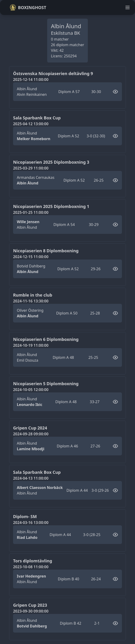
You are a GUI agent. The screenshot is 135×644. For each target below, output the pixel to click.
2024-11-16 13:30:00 (31, 301)
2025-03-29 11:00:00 (31, 168)
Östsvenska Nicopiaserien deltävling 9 (53, 73)
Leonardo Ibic (30, 405)
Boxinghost (28, 7)
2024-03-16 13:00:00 (31, 523)
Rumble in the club (33, 295)
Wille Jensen (28, 222)
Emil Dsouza (28, 360)
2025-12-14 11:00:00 (31, 80)
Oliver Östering (30, 310)
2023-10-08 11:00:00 (31, 567)
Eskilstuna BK (66, 33)
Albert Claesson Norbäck (40, 488)
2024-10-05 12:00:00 (31, 390)
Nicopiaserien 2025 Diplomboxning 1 (51, 206)
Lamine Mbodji (31, 449)
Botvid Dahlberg (31, 266)
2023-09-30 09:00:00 (31, 611)
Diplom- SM (25, 516)
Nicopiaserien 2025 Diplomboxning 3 (51, 162)
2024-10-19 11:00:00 (31, 345)
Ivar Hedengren (31, 576)
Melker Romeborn (34, 139)
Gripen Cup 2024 (30, 428)
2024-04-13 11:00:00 (31, 478)
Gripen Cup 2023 (30, 605)
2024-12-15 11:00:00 (31, 257)
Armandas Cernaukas (36, 177)
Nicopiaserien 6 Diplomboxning (46, 339)
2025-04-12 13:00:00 (31, 124)
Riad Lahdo (27, 537)
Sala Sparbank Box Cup (37, 118)
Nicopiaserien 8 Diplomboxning (46, 251)
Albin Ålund (27, 89)
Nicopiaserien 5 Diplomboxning (46, 384)
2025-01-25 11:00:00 (31, 212)
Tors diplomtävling (33, 561)
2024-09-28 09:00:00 (31, 434)
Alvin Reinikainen (32, 94)
